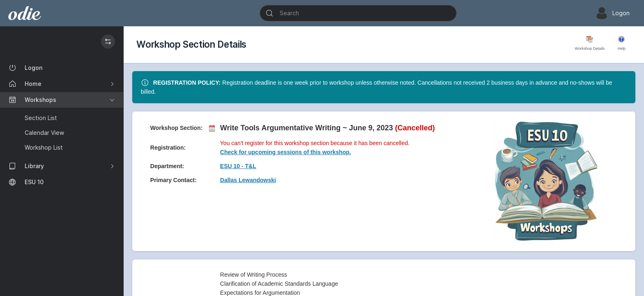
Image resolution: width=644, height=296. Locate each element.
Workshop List (44, 147)
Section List (41, 118)
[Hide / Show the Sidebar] (108, 42)
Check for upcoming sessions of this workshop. (286, 152)
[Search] (358, 13)
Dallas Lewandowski (248, 180)
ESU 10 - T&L (238, 166)
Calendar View (44, 133)
